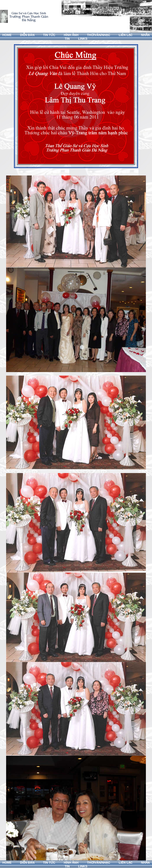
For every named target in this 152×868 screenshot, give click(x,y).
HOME (7, 35)
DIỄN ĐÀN (27, 35)
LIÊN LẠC (125, 35)
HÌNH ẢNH (71, 35)
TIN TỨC (49, 35)
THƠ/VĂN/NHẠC (98, 35)
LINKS (83, 39)
